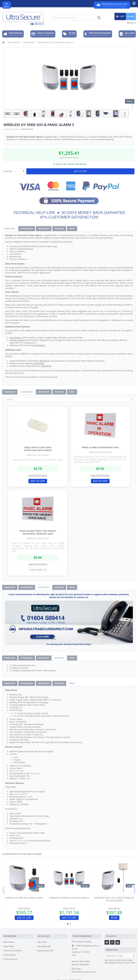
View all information (38, 475)
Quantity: (8, 171)
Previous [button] (4, 890)
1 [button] (68, 924)
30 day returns (11, 959)
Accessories (27, 229)
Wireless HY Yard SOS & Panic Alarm (24, 898)
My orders (43, 942)
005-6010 (45, 361)
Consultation (10, 955)
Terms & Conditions (13, 951)
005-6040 (39, 363)
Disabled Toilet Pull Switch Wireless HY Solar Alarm (114, 899)
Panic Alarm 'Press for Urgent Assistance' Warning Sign (38, 532)
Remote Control (17, 340)
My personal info (46, 951)
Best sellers (9, 942)
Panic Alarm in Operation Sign (100, 447)
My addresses (44, 946)
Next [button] (134, 890)
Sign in (132, 23)
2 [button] (70, 924)
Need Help (9, 946)
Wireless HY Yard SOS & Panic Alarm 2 (69, 898)
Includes (59, 229)
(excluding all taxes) (69, 157)
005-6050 (46, 366)
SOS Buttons (40, 345)
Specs (72, 229)
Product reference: (12, 129)
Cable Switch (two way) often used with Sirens (38, 449)
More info (10, 229)
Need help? (44, 229)
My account (44, 936)
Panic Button (15, 338)
